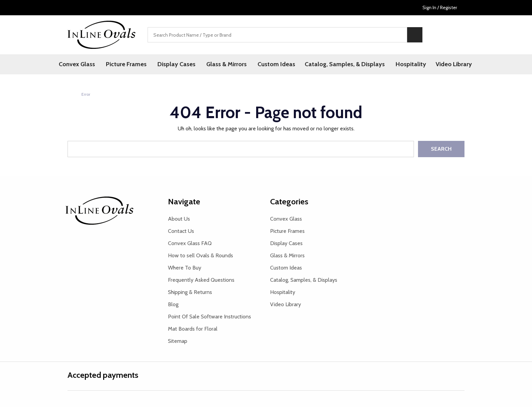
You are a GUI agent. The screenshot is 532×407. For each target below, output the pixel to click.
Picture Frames (126, 64)
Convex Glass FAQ (190, 243)
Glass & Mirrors (226, 64)
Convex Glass (77, 64)
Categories (289, 201)
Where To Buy (185, 268)
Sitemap (178, 341)
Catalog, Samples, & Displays (345, 64)
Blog (173, 304)
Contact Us (181, 231)
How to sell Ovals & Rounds (201, 255)
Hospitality (411, 64)
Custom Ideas (276, 64)
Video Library (454, 64)
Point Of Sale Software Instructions (210, 317)
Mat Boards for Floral (193, 329)
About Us (179, 219)
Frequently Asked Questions (201, 280)
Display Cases (176, 64)
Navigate (184, 201)
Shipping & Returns (190, 292)
